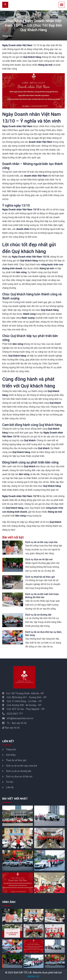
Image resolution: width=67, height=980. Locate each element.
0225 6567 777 (12, 714)
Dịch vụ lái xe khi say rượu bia (41, 542)
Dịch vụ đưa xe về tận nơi (39, 559)
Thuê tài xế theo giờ (16, 760)
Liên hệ (10, 787)
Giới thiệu (11, 755)
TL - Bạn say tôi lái (14, 723)
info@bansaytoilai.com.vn (18, 718)
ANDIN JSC (34, 976)
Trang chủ (7, 36)
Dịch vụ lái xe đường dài (38, 615)
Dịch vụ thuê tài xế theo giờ (40, 577)
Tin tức (10, 782)
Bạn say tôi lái (11, 728)
